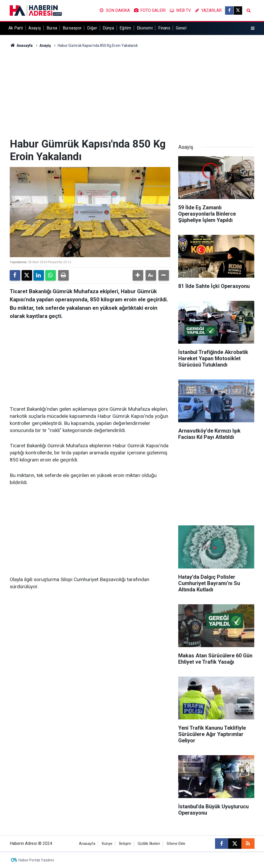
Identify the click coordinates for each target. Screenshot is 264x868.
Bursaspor (72, 28)
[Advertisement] (132, 93)
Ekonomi (145, 28)
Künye (107, 844)
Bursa (52, 28)
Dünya (108, 28)
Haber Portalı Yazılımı (36, 860)
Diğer (92, 28)
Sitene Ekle (176, 844)
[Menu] (252, 28)
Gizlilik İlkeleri (149, 844)
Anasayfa (21, 45)
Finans (164, 28)
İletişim (125, 844)
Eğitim (125, 28)
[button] (138, 275)
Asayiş (35, 28)
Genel (181, 28)
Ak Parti (16, 28)
